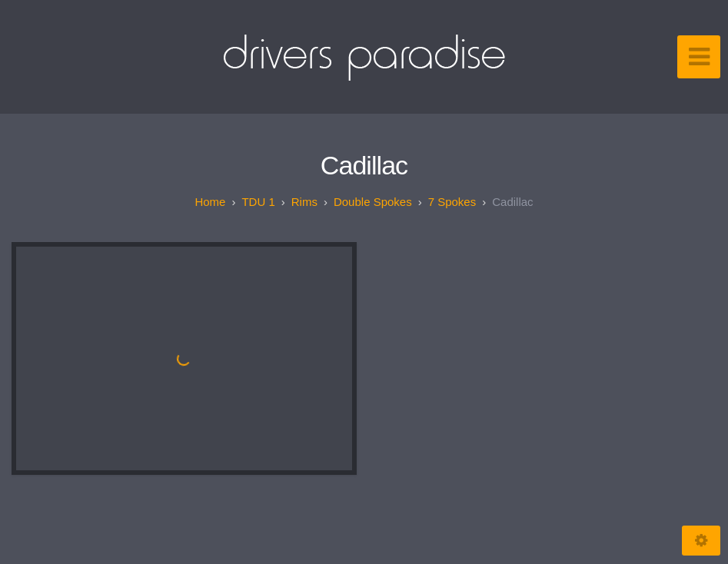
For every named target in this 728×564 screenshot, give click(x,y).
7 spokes (452, 202)
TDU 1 (258, 202)
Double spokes (373, 202)
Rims (304, 202)
